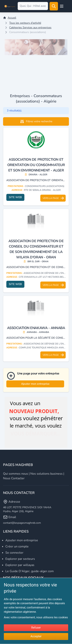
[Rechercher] (54, 6)
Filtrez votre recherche (36, 121)
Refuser (36, 628)
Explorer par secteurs (20, 559)
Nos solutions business (46, 474)
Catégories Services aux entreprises (30, 28)
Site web (15, 197)
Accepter (36, 636)
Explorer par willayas (20, 565)
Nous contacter (14, 478)
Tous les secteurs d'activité (25, 23)
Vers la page (53, 198)
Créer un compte (17, 546)
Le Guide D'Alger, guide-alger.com (30, 571)
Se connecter (14, 553)
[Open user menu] (62, 6)
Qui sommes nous (16, 474)
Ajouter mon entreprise (35, 384)
